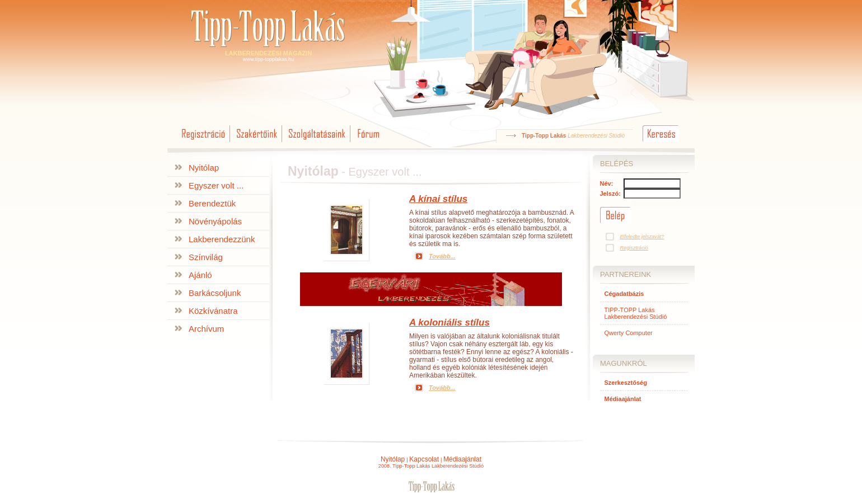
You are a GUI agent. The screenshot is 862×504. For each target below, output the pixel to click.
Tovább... (442, 256)
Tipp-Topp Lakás (544, 136)
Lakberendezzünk (222, 239)
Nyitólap (204, 168)
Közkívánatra (213, 311)
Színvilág (206, 257)
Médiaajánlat (462, 459)
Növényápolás (215, 221)
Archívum (206, 329)
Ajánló (200, 275)
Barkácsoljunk (215, 293)
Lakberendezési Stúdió (596, 136)
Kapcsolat (424, 459)
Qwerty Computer (629, 333)
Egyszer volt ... (216, 185)
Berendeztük (212, 203)
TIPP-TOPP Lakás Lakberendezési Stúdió (636, 313)
